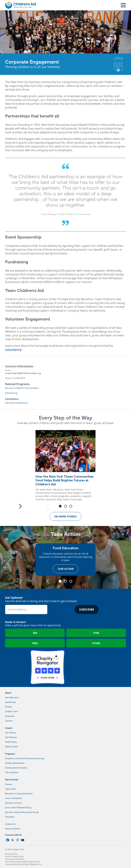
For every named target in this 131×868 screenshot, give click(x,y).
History (9, 707)
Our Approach (12, 697)
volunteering (13, 349)
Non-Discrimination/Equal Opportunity (22, 862)
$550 (35, 643)
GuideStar (84, 667)
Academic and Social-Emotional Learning (25, 758)
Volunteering (11, 393)
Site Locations (12, 772)
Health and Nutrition (15, 763)
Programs (10, 754)
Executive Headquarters (17, 403)
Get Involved (12, 780)
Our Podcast (11, 737)
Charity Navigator (47, 667)
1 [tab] (61, 506)
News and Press (13, 829)
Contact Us (10, 824)
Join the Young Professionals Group (22, 812)
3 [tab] (72, 506)
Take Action (66, 569)
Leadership (10, 702)
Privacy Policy (11, 854)
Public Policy (11, 742)
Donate (9, 784)
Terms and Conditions (15, 859)
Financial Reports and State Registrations (23, 864)
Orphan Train (11, 711)
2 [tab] (67, 506)
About (8, 693)
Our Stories (11, 733)
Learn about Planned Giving (18, 807)
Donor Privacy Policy (14, 856)
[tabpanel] (65, 466)
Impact (9, 728)
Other (96, 643)
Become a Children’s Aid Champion (22, 388)
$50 (35, 633)
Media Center (12, 746)
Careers (9, 721)
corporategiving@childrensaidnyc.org (23, 373)
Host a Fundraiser (14, 798)
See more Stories (65, 516)
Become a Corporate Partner (19, 794)
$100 (96, 633)
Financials (10, 716)
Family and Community (16, 768)
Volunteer (10, 817)
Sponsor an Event (13, 803)
